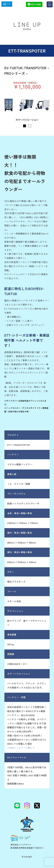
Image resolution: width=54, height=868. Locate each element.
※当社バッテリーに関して (21, 748)
